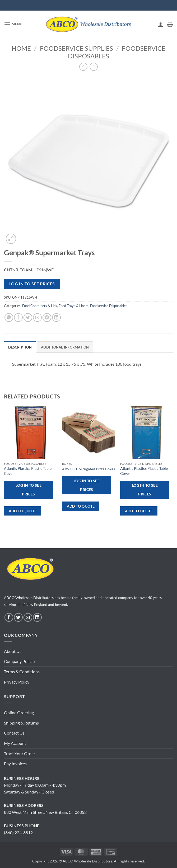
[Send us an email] (28, 617)
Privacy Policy (17, 682)
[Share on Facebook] (18, 317)
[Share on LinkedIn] (56, 317)
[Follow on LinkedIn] (37, 617)
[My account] (161, 24)
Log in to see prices (32, 284)
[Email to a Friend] (37, 317)
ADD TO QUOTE (23, 511)
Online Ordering (19, 712)
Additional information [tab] (65, 347)
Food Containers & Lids (40, 306)
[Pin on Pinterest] (47, 317)
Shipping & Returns (21, 723)
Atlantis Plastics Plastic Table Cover (28, 471)
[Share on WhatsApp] (9, 317)
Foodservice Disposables (109, 306)
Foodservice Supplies (76, 48)
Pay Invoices (15, 763)
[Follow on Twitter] (18, 617)
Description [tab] (20, 347)
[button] (13, 24)
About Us (13, 651)
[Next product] (83, 67)
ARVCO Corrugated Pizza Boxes (88, 469)
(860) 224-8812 (18, 832)
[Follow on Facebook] (9, 617)
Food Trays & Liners (74, 306)
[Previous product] (94, 67)
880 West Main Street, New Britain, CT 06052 (45, 812)
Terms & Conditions (22, 672)
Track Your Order (20, 753)
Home (21, 48)
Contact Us (14, 733)
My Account (15, 743)
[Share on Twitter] (28, 317)
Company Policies (20, 661)
